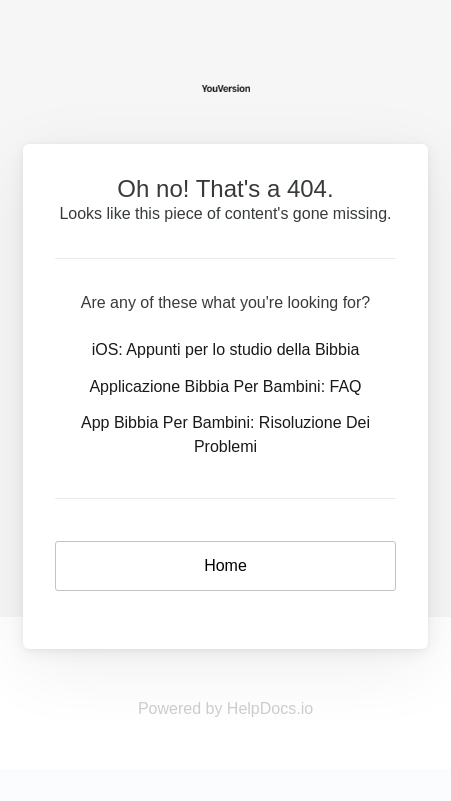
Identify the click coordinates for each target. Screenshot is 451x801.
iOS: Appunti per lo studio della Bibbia (226, 349)
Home (225, 565)
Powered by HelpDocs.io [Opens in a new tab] (225, 708)
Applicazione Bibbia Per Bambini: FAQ (225, 386)
